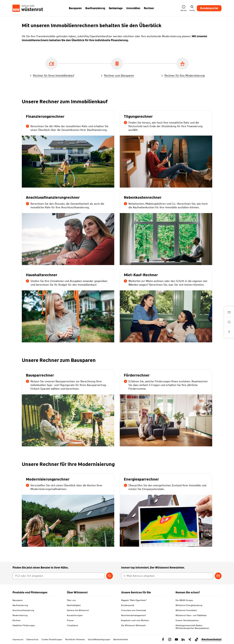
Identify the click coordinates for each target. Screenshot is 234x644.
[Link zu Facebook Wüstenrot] (163, 639)
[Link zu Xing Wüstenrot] (190, 639)
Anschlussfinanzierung (23, 610)
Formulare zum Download (134, 610)
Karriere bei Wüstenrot (78, 610)
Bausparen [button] (75, 8)
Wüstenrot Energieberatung (189, 605)
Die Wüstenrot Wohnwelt (133, 625)
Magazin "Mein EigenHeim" (134, 600)
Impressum (18, 639)
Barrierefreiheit (121, 639)
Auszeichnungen (75, 615)
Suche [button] (192, 8)
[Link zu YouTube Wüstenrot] (176, 639)
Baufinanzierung (20, 605)
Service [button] (183, 8)
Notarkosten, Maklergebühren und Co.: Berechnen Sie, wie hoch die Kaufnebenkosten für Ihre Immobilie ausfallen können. (166, 206)
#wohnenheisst (211, 639)
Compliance (73, 625)
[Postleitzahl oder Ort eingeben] (59, 576)
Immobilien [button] (133, 8)
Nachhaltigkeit (74, 605)
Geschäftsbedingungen (99, 639)
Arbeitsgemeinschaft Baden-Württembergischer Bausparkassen (192, 627)
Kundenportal (209, 8)
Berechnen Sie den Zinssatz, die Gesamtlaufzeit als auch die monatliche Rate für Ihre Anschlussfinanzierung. (65, 206)
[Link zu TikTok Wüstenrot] (197, 639)
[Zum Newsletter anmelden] (218, 576)
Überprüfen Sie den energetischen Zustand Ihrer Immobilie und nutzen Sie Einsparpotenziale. (165, 487)
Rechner (17, 620)
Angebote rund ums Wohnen (135, 620)
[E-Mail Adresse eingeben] (167, 576)
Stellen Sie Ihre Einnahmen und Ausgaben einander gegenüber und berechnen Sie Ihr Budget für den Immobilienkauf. (67, 283)
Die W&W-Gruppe (184, 600)
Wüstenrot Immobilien (186, 610)
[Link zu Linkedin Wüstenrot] (183, 639)
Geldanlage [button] (116, 8)
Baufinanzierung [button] (95, 8)
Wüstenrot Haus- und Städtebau (191, 615)
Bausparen (18, 600)
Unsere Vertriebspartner (187, 620)
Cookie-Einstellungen (52, 639)
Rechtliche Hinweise (75, 639)
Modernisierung (20, 615)
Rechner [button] (149, 8)
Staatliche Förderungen (24, 625)
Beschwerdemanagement (133, 615)
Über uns (71, 600)
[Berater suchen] (110, 576)
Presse (70, 620)
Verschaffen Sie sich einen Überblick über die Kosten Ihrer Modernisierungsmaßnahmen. (64, 487)
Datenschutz (32, 639)
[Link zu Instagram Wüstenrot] (170, 639)
